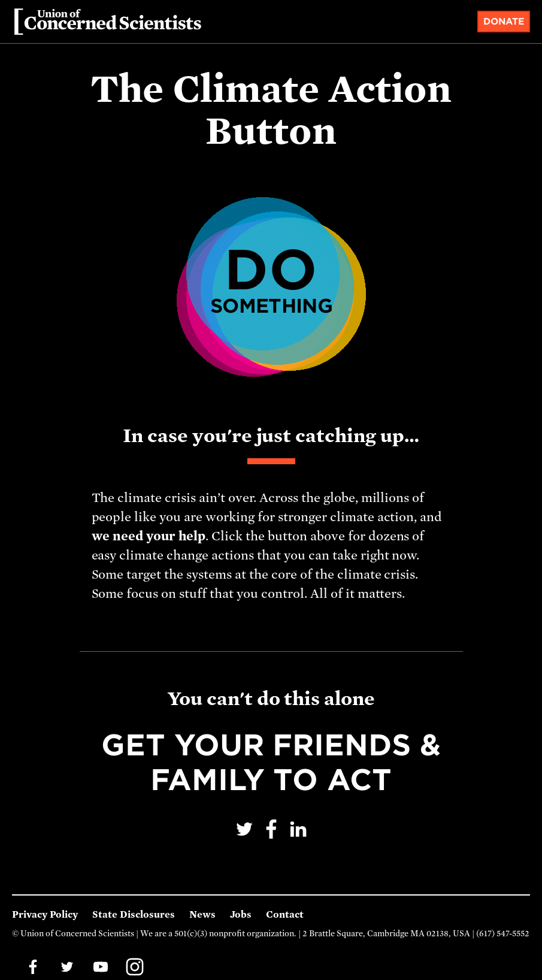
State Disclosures (134, 915)
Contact (285, 915)
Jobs (241, 915)
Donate (504, 22)
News (202, 915)
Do (271, 278)
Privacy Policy (45, 915)
